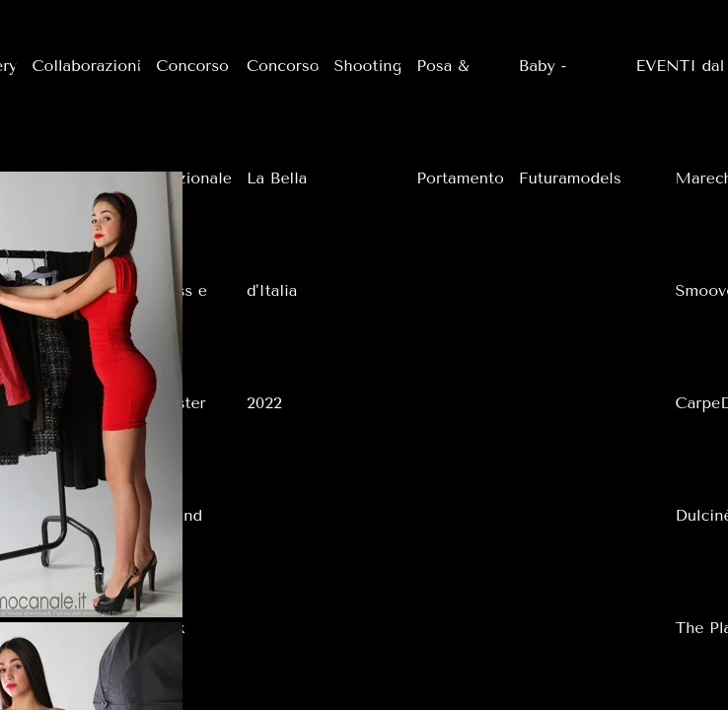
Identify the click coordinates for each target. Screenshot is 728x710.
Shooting (368, 66)
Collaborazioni (86, 66)
